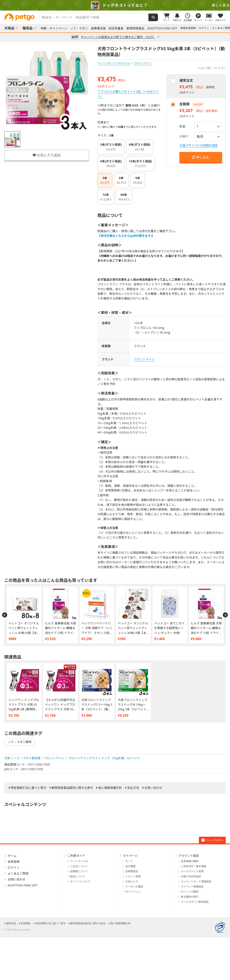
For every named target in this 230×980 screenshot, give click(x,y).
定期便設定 (132, 871)
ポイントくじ (133, 892)
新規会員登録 (188, 28)
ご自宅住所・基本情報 (194, 866)
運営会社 (11, 923)
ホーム (12, 856)
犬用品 (9, 28)
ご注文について (79, 866)
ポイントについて (80, 881)
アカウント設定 (189, 856)
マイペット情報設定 (192, 887)
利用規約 (26, 923)
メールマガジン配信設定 (195, 902)
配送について (78, 876)
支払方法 (133, 788)
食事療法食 (98, 28)
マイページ (130, 856)
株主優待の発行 (190, 897)
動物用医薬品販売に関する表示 (72, 788)
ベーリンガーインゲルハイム (114, 63)
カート (129, 861)
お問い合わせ (153, 788)
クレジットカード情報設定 (196, 881)
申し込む (201, 157)
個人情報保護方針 (110, 788)
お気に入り (132, 881)
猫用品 (28, 28)
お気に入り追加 (47, 155)
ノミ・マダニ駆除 (20, 742)
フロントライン (144, 359)
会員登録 (14, 862)
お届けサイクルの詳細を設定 (199, 145)
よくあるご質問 (221, 28)
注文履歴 (130, 866)
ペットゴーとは (79, 861)
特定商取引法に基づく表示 (29, 788)
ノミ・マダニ (79, 28)
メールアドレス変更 (192, 871)
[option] (115, 5)
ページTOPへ (212, 840)
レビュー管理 (133, 876)
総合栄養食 (116, 28)
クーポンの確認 (134, 887)
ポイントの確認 (190, 892)
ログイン (204, 28)
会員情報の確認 (190, 861)
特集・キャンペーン (54, 28)
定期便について (79, 871)
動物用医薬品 (135, 28)
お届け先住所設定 (191, 876)
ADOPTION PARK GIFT (162, 28)
